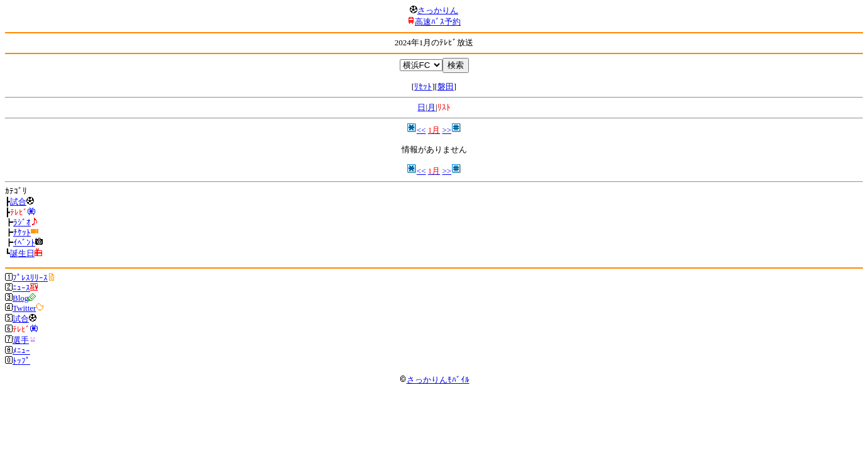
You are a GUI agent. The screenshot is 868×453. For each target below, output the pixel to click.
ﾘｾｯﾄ (423, 87)
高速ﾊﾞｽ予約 (438, 22)
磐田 (446, 87)
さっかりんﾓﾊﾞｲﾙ (434, 380)
